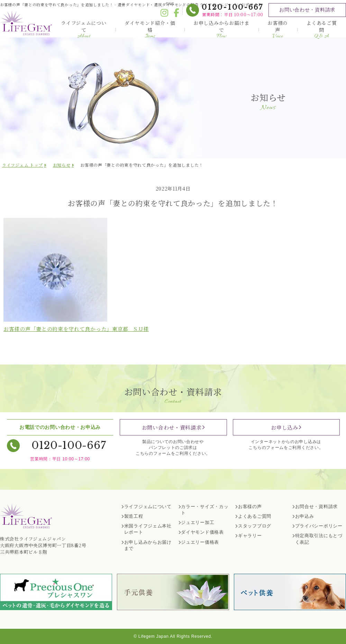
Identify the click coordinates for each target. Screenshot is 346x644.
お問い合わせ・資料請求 (307, 10)
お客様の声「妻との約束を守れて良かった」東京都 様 (76, 329)
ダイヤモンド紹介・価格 (150, 29)
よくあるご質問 (321, 29)
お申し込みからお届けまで (221, 29)
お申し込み (285, 427)
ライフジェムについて (84, 29)
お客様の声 (278, 29)
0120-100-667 (233, 7)
